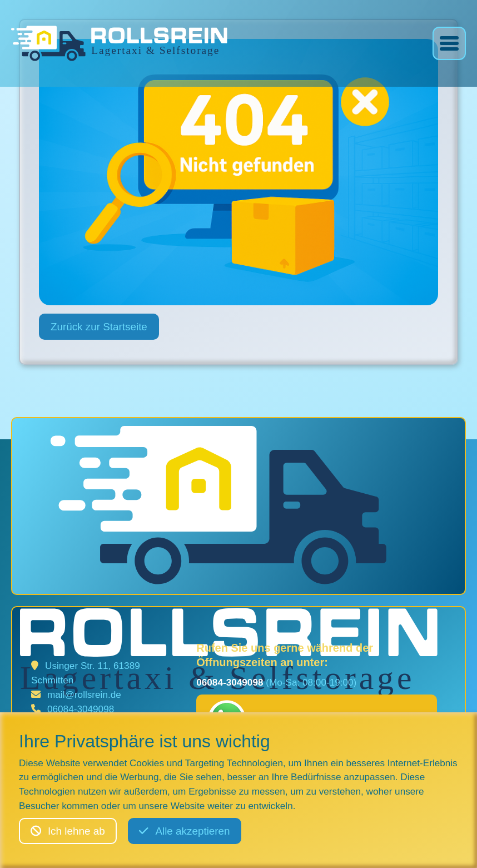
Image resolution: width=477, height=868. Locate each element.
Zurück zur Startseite (99, 327)
